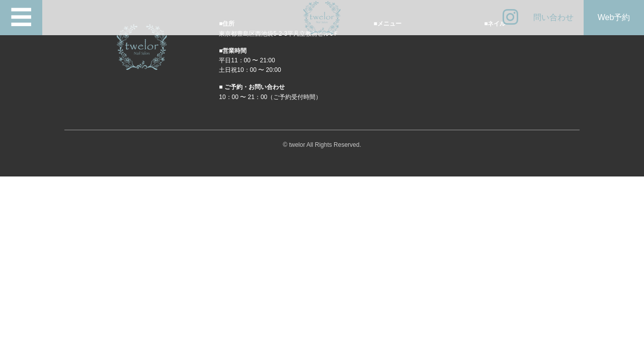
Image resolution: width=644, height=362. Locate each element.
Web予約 (614, 17)
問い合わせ (553, 17)
